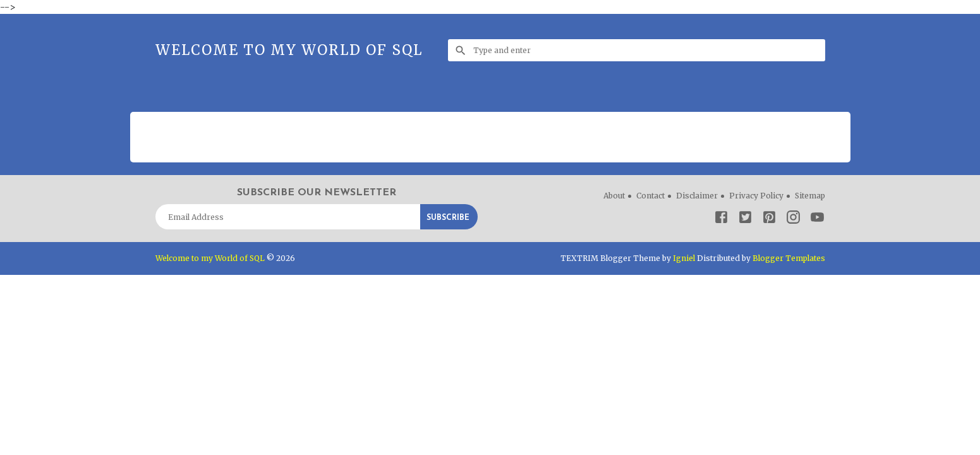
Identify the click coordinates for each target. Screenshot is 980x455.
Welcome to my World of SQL (289, 50)
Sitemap (810, 196)
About (614, 196)
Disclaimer (697, 196)
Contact (650, 196)
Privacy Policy (756, 196)
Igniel (684, 258)
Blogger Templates (789, 258)
